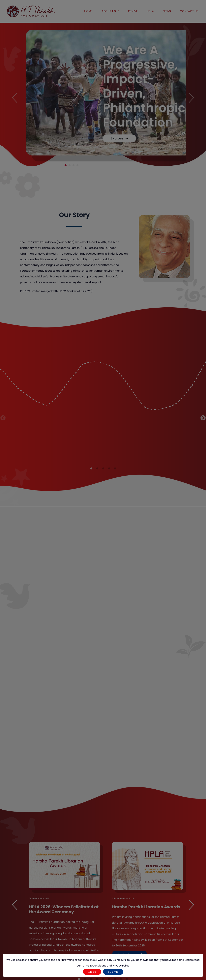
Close (92, 972)
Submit (113, 972)
